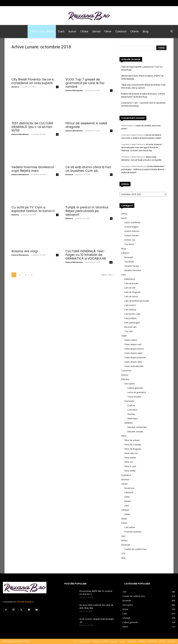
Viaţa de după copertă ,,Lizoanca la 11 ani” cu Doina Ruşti (142, 68)
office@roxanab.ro (25, 602)
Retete (124, 540)
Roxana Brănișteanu (74, 90)
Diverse (125, 375)
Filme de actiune (132, 440)
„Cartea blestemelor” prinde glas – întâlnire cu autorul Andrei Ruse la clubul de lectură (143, 169)
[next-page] (32, 275)
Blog (146, 31)
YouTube (171, 641)
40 (111, 262)
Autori (72, 31)
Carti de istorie (131, 296)
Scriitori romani (131, 235)
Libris (127, 506)
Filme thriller (130, 471)
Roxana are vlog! (25, 251)
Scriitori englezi (131, 227)
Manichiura (132, 418)
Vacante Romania (133, 270)
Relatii (127, 514)
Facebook (152, 641)
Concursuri (126, 370)
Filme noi (129, 462)
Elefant (128, 501)
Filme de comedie (133, 445)
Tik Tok (162, 641)
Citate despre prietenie (135, 357)
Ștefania (15, 87)
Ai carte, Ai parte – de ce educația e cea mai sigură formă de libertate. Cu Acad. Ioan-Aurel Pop (142, 147)
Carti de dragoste (132, 292)
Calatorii (121, 31)
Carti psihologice (132, 323)
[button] (172, 32)
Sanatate (128, 423)
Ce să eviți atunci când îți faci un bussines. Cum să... (88, 169)
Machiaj (131, 414)
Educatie (125, 379)
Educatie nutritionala (137, 427)
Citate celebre (131, 340)
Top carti (128, 331)
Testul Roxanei (134, 397)
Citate (84, 31)
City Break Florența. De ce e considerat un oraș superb (33, 81)
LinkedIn (142, 641)
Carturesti (129, 492)
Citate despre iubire (133, 353)
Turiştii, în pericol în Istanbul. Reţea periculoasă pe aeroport (87, 211)
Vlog (123, 558)
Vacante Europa (132, 266)
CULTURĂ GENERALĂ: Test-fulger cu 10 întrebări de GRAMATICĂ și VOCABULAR (86, 255)
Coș (75, 641)
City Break (129, 262)
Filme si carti (130, 466)
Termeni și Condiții (100, 641)
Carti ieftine (130, 527)
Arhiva (124, 214)
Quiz (123, 536)
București (129, 257)
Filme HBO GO (131, 453)
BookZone (129, 488)
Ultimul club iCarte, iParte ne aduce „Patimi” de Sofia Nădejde (142, 77)
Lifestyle (125, 510)
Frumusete (129, 401)
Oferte (135, 31)
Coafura (131, 405)
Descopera (129, 384)
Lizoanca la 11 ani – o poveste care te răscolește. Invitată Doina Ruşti (144, 104)
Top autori (129, 244)
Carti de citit (130, 288)
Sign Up (114, 641)
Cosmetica (132, 410)
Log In (122, 641)
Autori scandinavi (132, 222)
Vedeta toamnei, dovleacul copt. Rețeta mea (33, 169)
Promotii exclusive (133, 532)
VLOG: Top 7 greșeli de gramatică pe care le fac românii (85, 83)
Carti (61, 31)
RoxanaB (126, 545)
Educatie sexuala (135, 431)
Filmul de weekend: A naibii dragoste (86, 125)
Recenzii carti (130, 327)
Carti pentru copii (132, 314)
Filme (108, 31)
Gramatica (126, 475)
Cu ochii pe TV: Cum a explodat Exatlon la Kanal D (33, 209)
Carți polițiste (130, 318)
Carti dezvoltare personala (137, 301)
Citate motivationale (134, 366)
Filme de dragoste (133, 449)
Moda (124, 519)
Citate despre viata (133, 362)
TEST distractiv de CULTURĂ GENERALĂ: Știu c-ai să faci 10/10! (32, 127)
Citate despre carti (133, 344)
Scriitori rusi (130, 240)
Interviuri (125, 479)
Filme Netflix (130, 458)
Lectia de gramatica (137, 392)
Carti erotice (130, 305)
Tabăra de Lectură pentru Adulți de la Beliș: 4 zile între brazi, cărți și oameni (143, 86)
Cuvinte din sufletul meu (136, 549)
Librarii (96, 31)
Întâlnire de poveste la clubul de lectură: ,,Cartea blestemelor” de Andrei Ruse (143, 95)
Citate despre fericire (134, 349)
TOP (123, 553)
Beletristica (130, 279)
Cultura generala (135, 388)
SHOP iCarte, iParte (42, 31)
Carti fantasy (130, 310)
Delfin (127, 497)
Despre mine (85, 641)
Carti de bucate (131, 283)
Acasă (14, 42)
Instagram (132, 641)
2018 (21, 42)
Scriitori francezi (132, 231)
